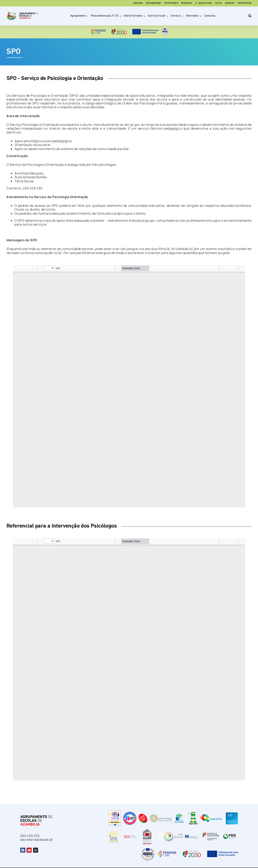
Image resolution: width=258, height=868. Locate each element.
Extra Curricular (158, 16)
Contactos (210, 16)
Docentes (245, 3)
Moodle (186, 3)
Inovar (137, 3)
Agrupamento (79, 16)
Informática (194, 16)
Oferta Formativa (135, 16)
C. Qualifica (203, 3)
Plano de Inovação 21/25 (106, 16)
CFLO (218, 3)
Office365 (170, 3)
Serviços (177, 16)
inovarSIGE (153, 3)
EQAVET (230, 3)
